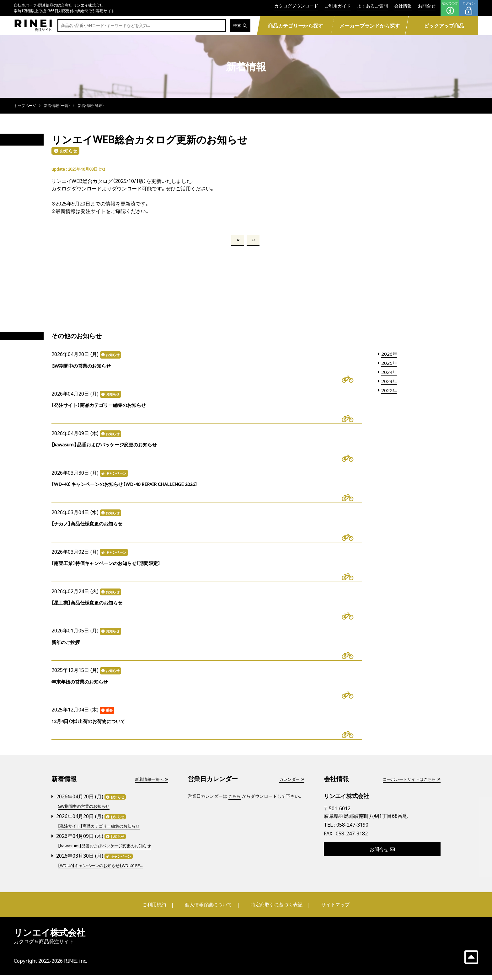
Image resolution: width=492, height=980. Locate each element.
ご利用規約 (157, 910)
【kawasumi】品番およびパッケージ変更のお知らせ (107, 851)
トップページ (25, 106)
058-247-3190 (352, 831)
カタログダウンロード (296, 6)
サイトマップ (333, 910)
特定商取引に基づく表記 (276, 910)
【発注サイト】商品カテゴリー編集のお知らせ (102, 832)
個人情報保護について (209, 910)
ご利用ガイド (338, 6)
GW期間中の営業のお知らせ (86, 812)
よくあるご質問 (372, 6)
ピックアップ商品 (444, 26)
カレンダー (291, 785)
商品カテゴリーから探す (295, 26)
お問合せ (427, 6)
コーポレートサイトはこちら (409, 785)
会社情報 (403, 6)
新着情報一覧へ (150, 785)
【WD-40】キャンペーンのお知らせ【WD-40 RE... (104, 871)
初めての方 (450, 8)
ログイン (469, 8)
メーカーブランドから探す (370, 26)
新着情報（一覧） (57, 106)
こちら (235, 802)
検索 (240, 26)
